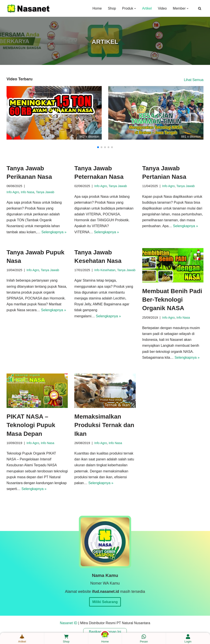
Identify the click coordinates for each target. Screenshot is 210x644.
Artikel (147, 8)
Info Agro (13, 192)
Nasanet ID (69, 623)
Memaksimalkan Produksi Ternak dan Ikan (104, 425)
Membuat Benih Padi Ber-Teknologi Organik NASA (172, 300)
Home (97, 8)
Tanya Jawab (45, 192)
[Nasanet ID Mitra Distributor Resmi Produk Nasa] (28, 8)
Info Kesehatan (105, 270)
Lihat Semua (194, 80)
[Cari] (200, 8)
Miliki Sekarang (105, 602)
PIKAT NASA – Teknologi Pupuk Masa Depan (31, 425)
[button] (135, 8)
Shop (112, 8)
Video (162, 8)
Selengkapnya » (54, 232)
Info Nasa (28, 192)
